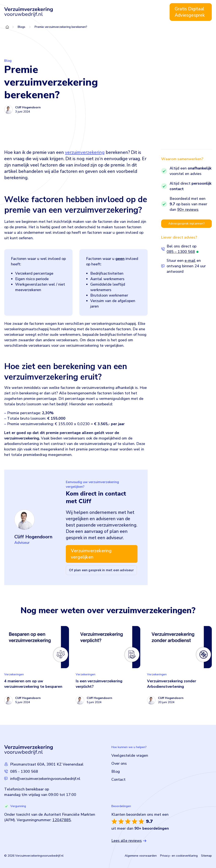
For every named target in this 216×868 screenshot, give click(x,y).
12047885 (62, 820)
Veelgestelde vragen (130, 755)
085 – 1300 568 (181, 252)
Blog (139, 12)
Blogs (22, 27)
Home (66, 12)
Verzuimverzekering (91, 12)
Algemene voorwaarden (141, 856)
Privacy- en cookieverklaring (179, 856)
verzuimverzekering (85, 152)
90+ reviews (188, 210)
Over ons (124, 12)
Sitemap (206, 856)
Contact (155, 12)
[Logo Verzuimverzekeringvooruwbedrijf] (28, 12)
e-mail (190, 261)
